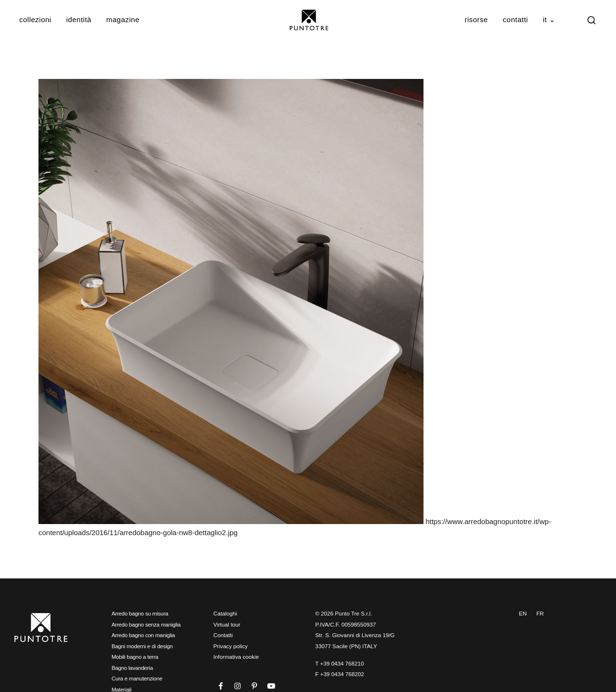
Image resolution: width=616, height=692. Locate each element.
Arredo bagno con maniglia (143, 635)
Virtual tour (227, 624)
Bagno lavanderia (132, 668)
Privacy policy (230, 646)
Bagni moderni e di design (142, 646)
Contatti (515, 19)
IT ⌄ (549, 19)
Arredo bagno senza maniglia (146, 624)
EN (523, 613)
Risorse (476, 19)
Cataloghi (225, 613)
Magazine (123, 19)
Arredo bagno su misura (140, 613)
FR (540, 613)
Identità (79, 19)
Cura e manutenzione (137, 678)
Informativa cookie (236, 657)
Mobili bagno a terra (135, 657)
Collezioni (35, 19)
